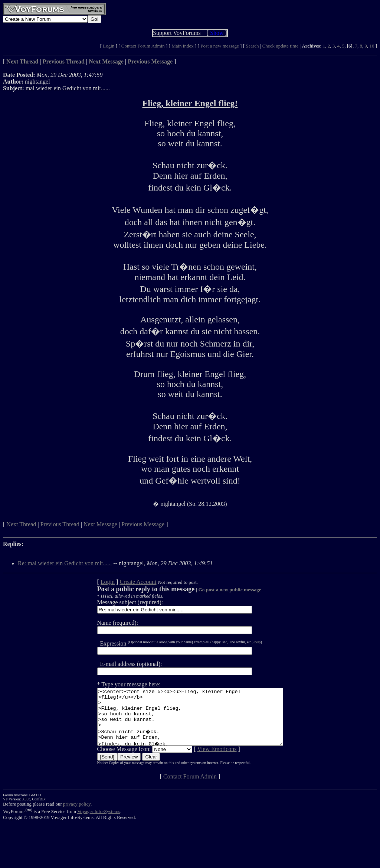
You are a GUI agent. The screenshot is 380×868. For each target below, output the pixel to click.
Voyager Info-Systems (99, 823)
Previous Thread (60, 524)
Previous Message (143, 524)
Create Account (127, 582)
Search (252, 46)
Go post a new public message (218, 590)
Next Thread (21, 524)
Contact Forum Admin (143, 46)
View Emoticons (206, 760)
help (246, 642)
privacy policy (77, 815)
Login (109, 46)
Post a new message (220, 46)
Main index (183, 46)
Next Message (100, 524)
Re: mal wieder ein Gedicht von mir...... (65, 563)
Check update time (280, 46)
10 (372, 46)
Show (217, 33)
